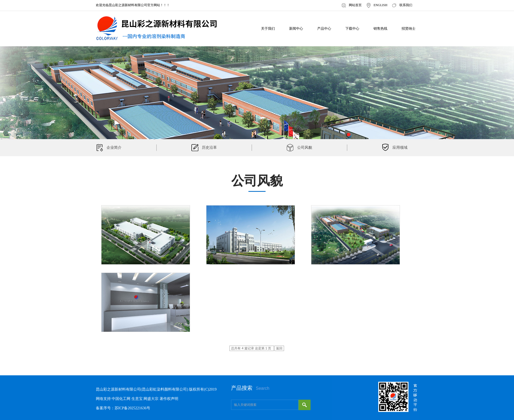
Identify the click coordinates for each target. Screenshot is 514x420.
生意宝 (137, 399)
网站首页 (355, 5)
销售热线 (380, 28)
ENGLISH (381, 5)
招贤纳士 (409, 28)
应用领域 (400, 148)
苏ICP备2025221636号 (133, 408)
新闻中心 (296, 28)
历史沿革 (209, 148)
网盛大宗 (151, 399)
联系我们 (406, 5)
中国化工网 (121, 399)
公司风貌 (305, 148)
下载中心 (352, 28)
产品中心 (324, 28)
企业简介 (114, 148)
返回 (279, 348)
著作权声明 (169, 399)
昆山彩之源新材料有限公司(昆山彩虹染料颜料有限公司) (142, 389)
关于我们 (268, 28)
